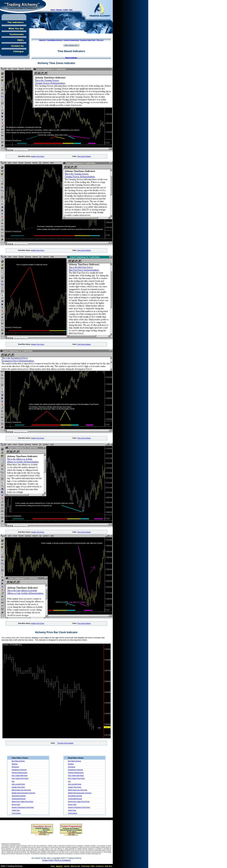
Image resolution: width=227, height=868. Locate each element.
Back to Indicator (71, 58)
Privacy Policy (48, 860)
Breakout (15, 764)
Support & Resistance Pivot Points (23, 807)
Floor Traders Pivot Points (20, 778)
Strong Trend (16, 805)
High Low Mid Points (18, 784)
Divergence (15, 767)
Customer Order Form (88, 40)
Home (53, 10)
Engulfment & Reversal (19, 770)
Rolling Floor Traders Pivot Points (22, 802)
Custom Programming (71, 40)
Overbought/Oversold (19, 799)
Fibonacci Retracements (20, 773)
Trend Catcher (16, 813)
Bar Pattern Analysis (18, 761)
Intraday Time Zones (38, 156)
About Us (42, 40)
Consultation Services (55, 40)
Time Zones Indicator (84, 156)
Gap (13, 781)
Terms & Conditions (62, 860)
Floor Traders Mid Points (20, 776)
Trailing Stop (16, 810)
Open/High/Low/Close (19, 796)
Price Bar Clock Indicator (65, 743)
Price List (100, 40)
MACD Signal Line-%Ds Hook (21, 790)
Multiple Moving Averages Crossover (23, 793)
